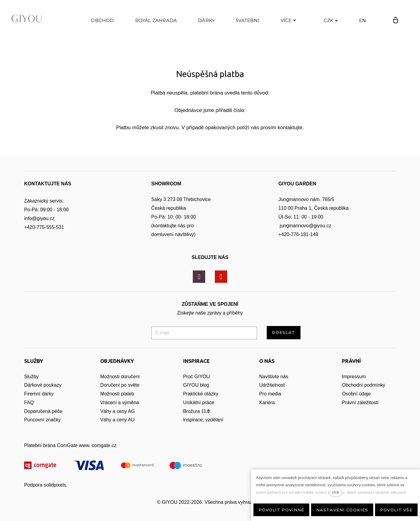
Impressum (354, 377)
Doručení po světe (120, 385)
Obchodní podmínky (363, 385)
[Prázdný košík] (392, 22)
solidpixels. (56, 485)
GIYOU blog (196, 385)
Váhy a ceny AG (118, 411)
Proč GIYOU (197, 377)
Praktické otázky (201, 394)
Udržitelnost (273, 385)
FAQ (29, 403)
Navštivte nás (274, 377)
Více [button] (288, 22)
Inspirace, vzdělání (203, 420)
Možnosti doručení (120, 377)
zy (59, 385)
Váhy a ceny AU (118, 420)
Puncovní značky (42, 420)
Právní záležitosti (360, 403)
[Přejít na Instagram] (199, 277)
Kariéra (267, 403)
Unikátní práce (199, 403)
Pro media (270, 394)
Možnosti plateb (117, 394)
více (335, 492)
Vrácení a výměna (119, 403)
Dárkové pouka (40, 385)
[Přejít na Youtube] (221, 277)
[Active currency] (328, 22)
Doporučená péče (43, 411)
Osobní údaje (356, 394)
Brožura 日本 (197, 411)
